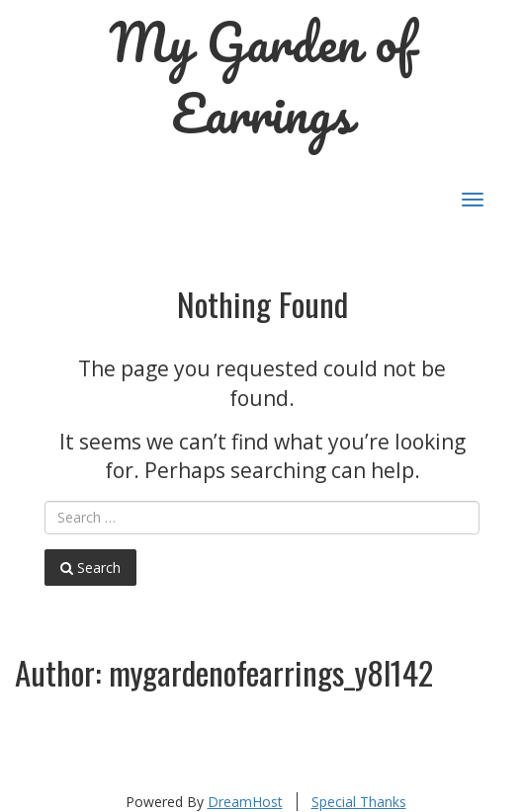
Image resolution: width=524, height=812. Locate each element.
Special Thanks (359, 802)
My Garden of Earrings (262, 78)
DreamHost (245, 802)
